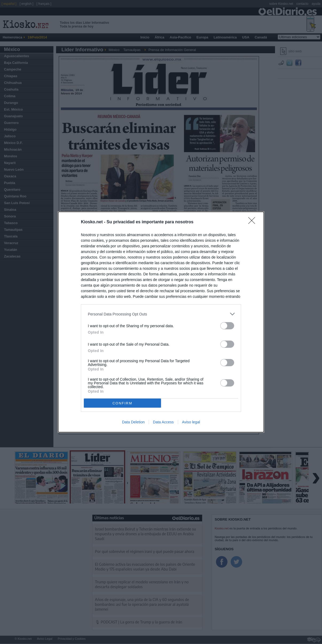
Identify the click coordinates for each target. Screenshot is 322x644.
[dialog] (161, 322)
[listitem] (161, 314)
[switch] (227, 326)
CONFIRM (122, 403)
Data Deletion (133, 422)
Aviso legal (191, 422)
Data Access (163, 422)
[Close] (253, 222)
